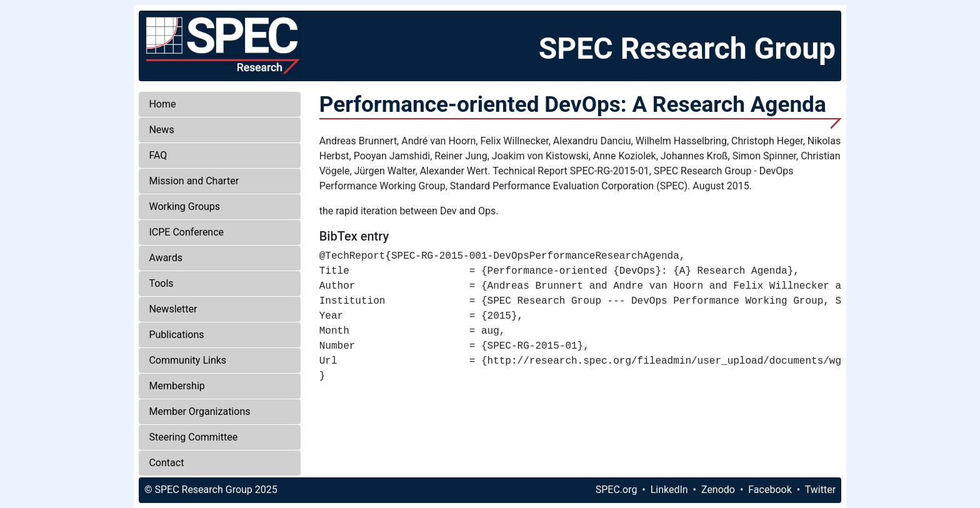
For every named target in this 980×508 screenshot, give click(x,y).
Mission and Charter (194, 181)
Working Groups (184, 207)
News (161, 130)
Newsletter (173, 309)
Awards (165, 258)
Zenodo (718, 490)
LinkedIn (669, 490)
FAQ (158, 155)
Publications (176, 335)
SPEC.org (617, 490)
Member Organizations (199, 411)
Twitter (820, 490)
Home (162, 104)
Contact (166, 463)
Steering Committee (193, 437)
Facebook (770, 490)
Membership (177, 386)
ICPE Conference (186, 232)
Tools (161, 283)
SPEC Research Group (687, 48)
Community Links (187, 360)
